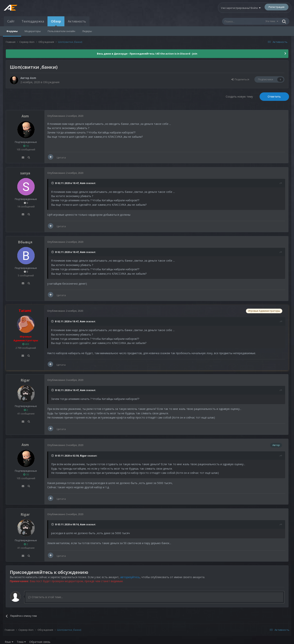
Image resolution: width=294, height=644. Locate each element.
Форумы (12, 31)
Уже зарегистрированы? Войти (241, 8)
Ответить (274, 97)
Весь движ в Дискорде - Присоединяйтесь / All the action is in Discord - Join (147, 54)
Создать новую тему (239, 97)
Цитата (61, 157)
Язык (9, 642)
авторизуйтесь (130, 577)
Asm (33, 78)
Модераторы (33, 31)
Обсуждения (51, 82)
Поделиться (240, 79)
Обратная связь (40, 642)
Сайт (11, 21)
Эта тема (270, 21)
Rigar (25, 380)
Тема (21, 642)
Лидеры (87, 31)
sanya (25, 173)
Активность (77, 21)
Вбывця (25, 242)
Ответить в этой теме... (46, 597)
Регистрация (277, 7)
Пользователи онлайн (61, 31)
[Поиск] (244, 21)
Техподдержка (33, 21)
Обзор (56, 23)
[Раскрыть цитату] (53, 183)
